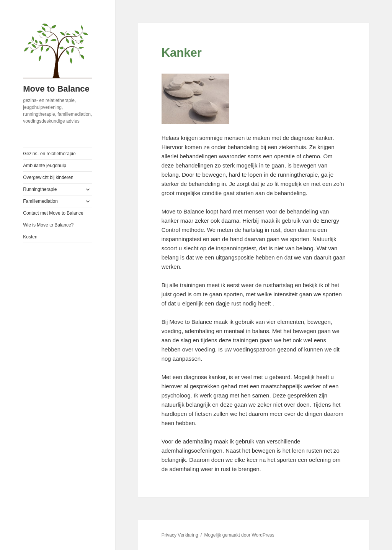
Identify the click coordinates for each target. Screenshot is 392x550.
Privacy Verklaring (180, 535)
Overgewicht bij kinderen (48, 177)
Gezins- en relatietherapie (49, 154)
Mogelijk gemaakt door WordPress (239, 535)
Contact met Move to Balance (53, 213)
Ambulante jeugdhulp (45, 166)
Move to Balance (56, 89)
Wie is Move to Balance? (48, 225)
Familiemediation (40, 201)
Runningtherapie (40, 189)
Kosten (30, 237)
